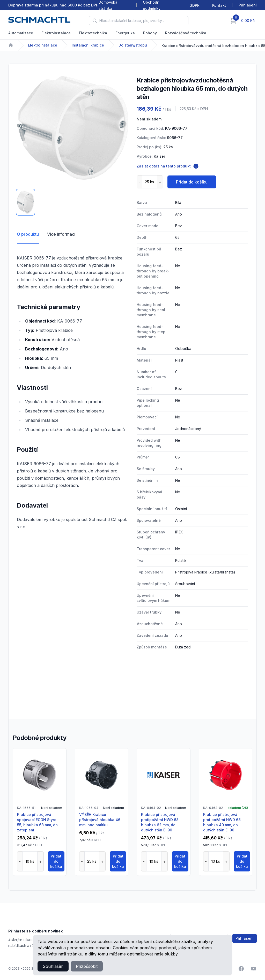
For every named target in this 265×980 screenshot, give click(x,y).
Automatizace (21, 33)
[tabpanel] (73, 128)
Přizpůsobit (87, 966)
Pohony (150, 33)
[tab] (25, 202)
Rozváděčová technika (186, 33)
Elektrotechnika (93, 33)
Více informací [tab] (61, 234)
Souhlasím (53, 966)
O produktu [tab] (28, 234)
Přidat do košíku (192, 182)
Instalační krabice (88, 45)
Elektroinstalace (56, 33)
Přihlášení (245, 938)
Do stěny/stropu (133, 45)
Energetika (125, 33)
